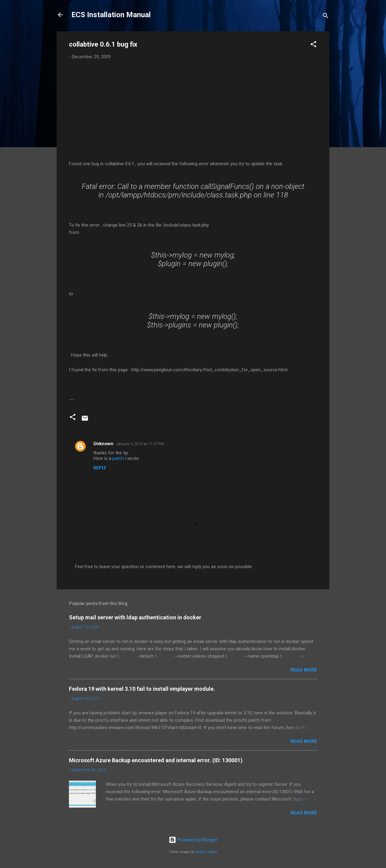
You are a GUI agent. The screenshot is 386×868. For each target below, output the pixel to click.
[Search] (326, 17)
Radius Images (206, 852)
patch (118, 458)
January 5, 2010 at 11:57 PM (140, 444)
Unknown (103, 444)
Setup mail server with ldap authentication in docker (135, 617)
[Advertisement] (193, 110)
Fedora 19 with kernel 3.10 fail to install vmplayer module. (142, 689)
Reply (100, 468)
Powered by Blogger (193, 840)
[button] (313, 45)
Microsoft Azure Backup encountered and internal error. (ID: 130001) (156, 760)
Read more (304, 670)
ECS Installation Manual (111, 15)
